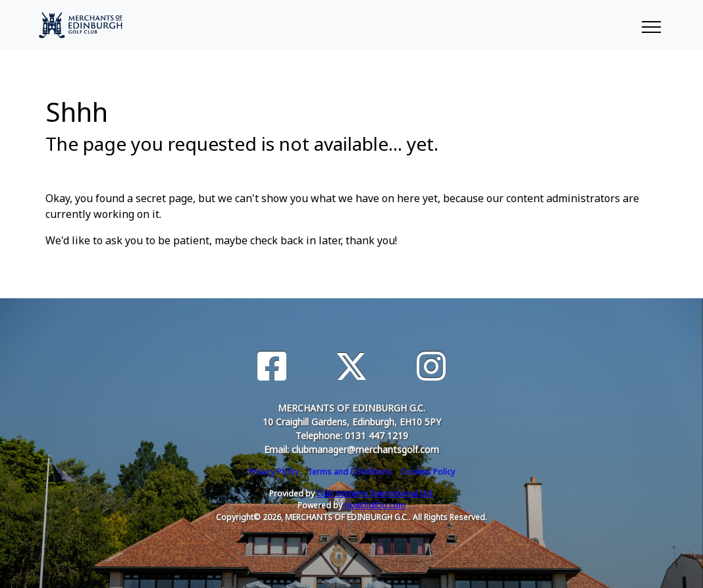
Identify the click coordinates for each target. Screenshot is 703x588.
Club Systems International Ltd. (375, 494)
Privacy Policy (274, 472)
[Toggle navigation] (651, 25)
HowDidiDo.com (375, 505)
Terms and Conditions (350, 472)
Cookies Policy (428, 472)
